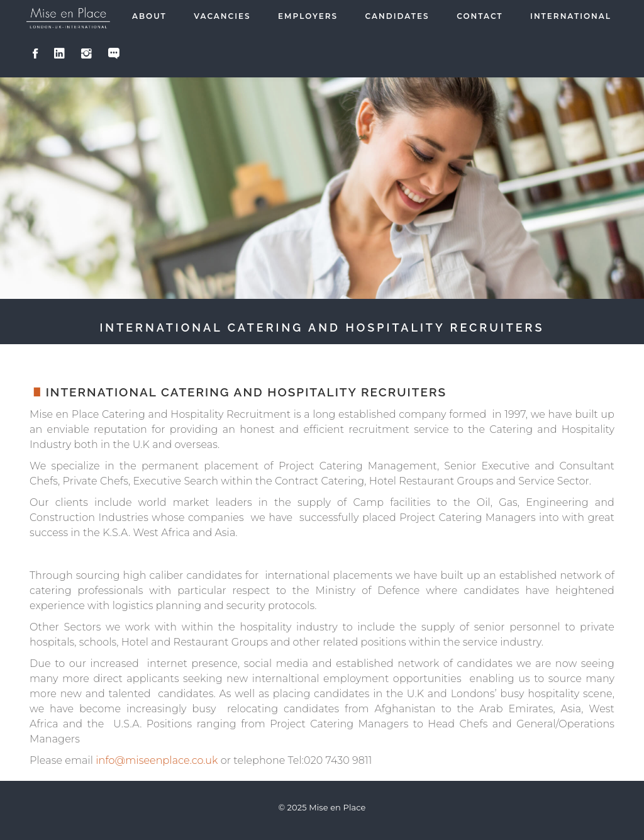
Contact (480, 16)
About (149, 16)
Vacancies (222, 16)
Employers (308, 16)
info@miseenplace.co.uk (157, 760)
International (571, 16)
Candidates (397, 16)
